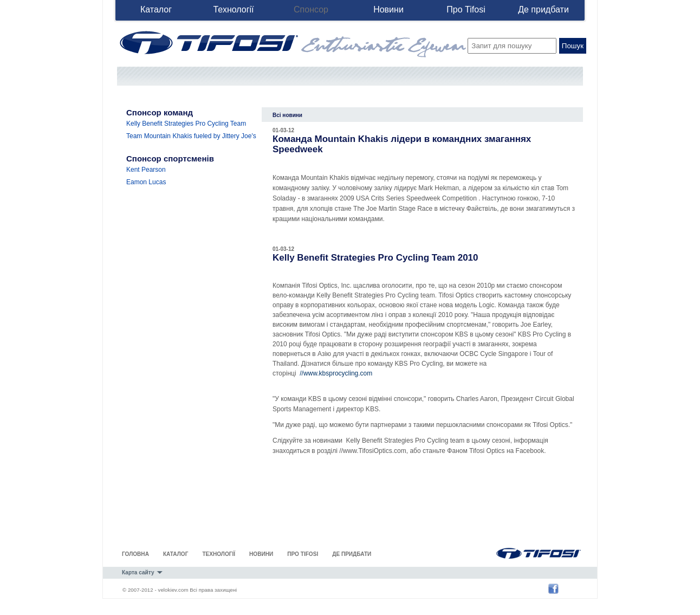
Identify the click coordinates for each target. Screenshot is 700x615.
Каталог (156, 9)
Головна (135, 554)
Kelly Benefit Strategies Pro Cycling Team (186, 124)
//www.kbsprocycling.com (336, 373)
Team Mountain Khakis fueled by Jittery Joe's (191, 136)
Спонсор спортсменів (170, 158)
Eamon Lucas (146, 182)
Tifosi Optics (528, 552)
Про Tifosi (466, 9)
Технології (233, 9)
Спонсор (311, 9)
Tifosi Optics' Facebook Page (556, 589)
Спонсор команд (160, 112)
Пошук (573, 46)
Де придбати (543, 9)
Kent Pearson (146, 170)
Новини (388, 9)
